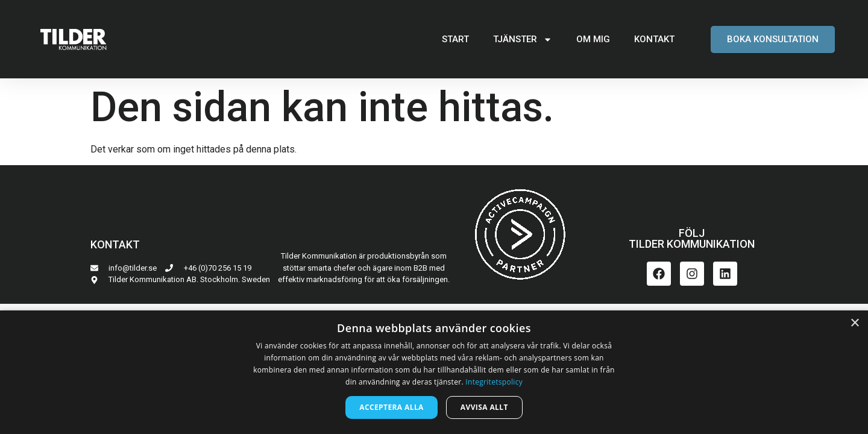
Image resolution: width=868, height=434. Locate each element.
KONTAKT (654, 39)
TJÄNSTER (523, 39)
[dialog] (434, 372)
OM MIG (593, 39)
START (455, 39)
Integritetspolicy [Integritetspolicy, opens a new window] (494, 382)
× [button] (854, 323)
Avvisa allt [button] (484, 407)
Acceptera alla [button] (392, 407)
